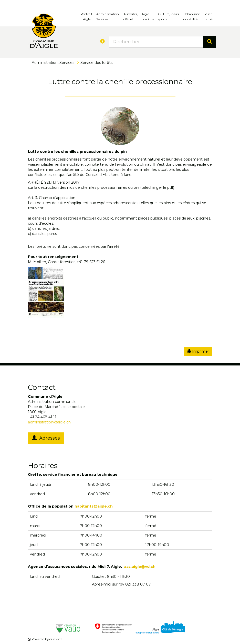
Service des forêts (96, 63)
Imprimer (198, 351)
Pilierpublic (209, 17)
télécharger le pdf (157, 187)
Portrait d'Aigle (87, 17)
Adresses (46, 438)
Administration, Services (108, 17)
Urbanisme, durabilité (192, 17)
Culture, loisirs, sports (169, 17)
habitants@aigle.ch (94, 506)
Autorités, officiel (131, 17)
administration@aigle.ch (49, 422)
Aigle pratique (148, 17)
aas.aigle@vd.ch (140, 567)
